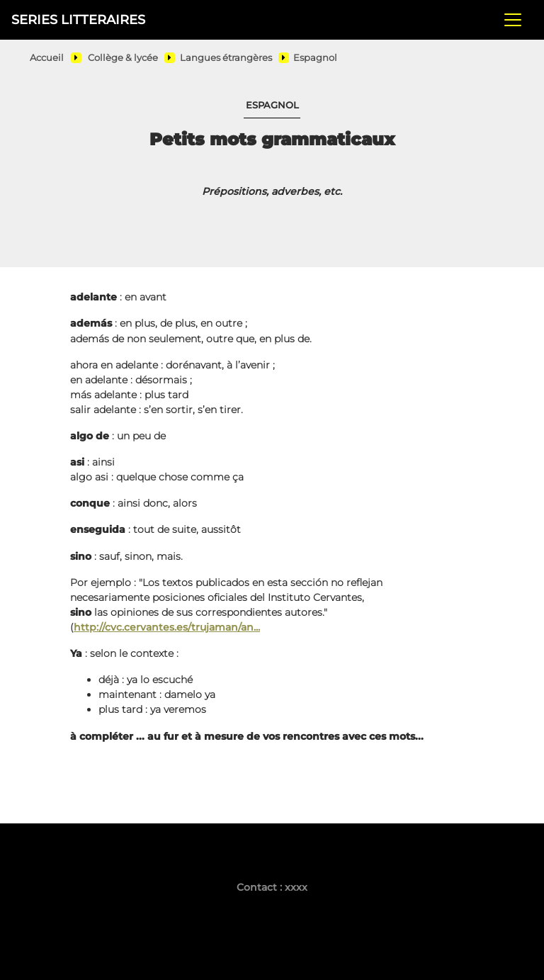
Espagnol (315, 58)
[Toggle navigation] (513, 20)
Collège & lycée (123, 58)
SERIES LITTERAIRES (78, 19)
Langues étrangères (226, 58)
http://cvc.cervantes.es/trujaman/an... (167, 627)
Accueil (47, 58)
